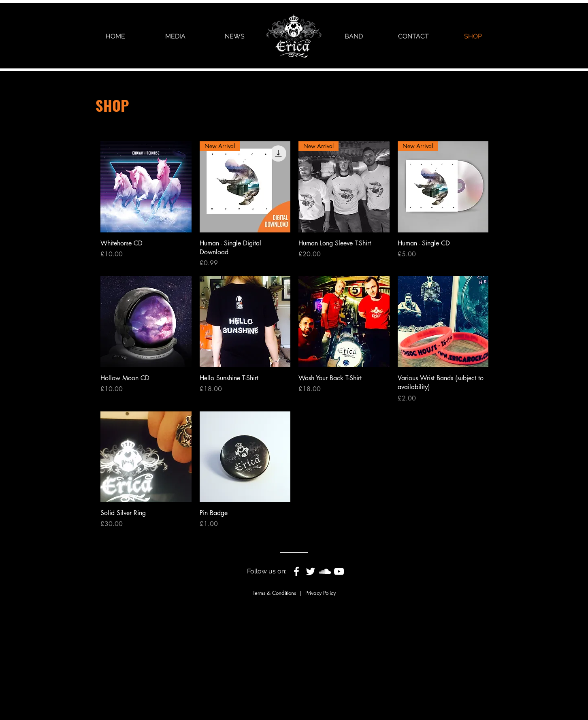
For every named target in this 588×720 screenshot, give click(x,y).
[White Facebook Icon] (296, 571)
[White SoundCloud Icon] (325, 571)
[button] (175, 36)
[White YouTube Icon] (339, 571)
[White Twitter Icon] (311, 571)
